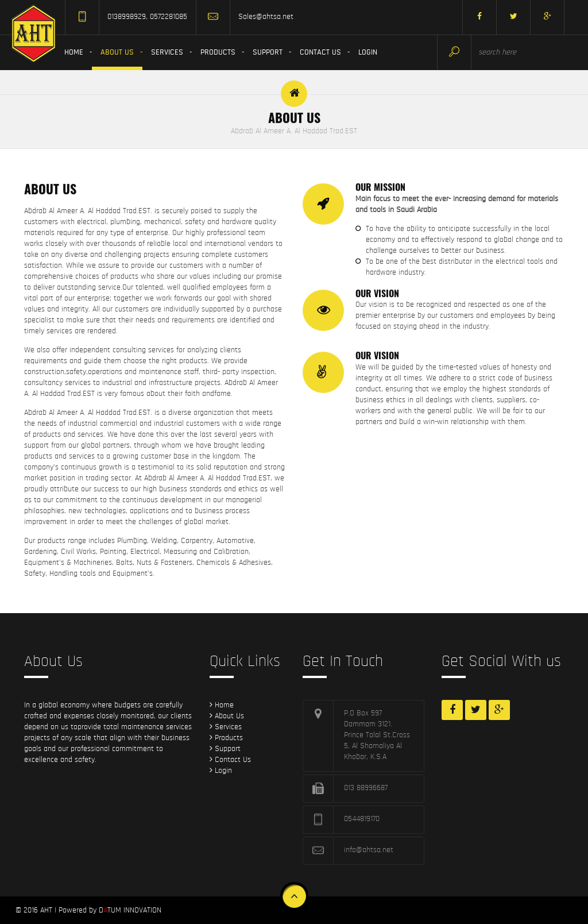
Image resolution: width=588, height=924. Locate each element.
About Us (227, 716)
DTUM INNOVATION (130, 910)
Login (368, 53)
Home (74, 53)
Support (268, 53)
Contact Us (320, 53)
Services (167, 53)
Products (218, 53)
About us (117, 53)
